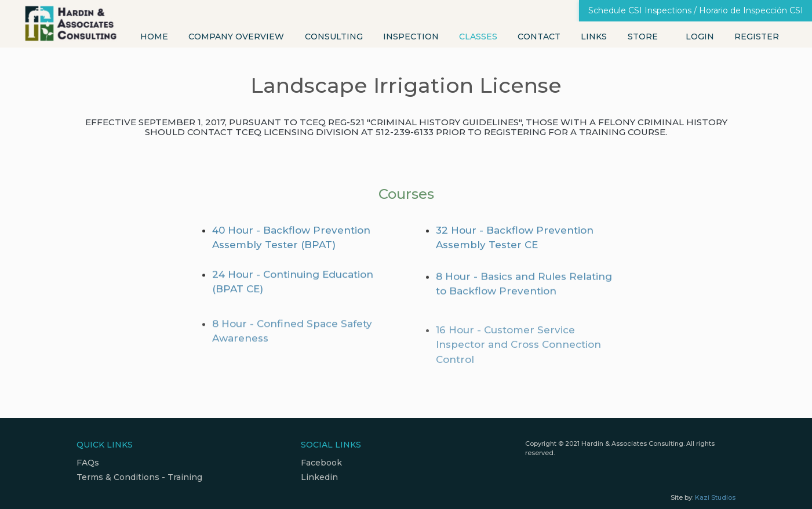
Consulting (334, 37)
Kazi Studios (715, 497)
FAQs (88, 463)
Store (643, 37)
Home (154, 37)
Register (757, 37)
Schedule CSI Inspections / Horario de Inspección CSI (696, 10)
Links (594, 37)
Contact (539, 37)
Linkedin (319, 477)
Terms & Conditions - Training (139, 477)
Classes (478, 37)
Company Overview (236, 37)
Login (700, 37)
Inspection (411, 37)
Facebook (321, 463)
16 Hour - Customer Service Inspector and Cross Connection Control (518, 371)
